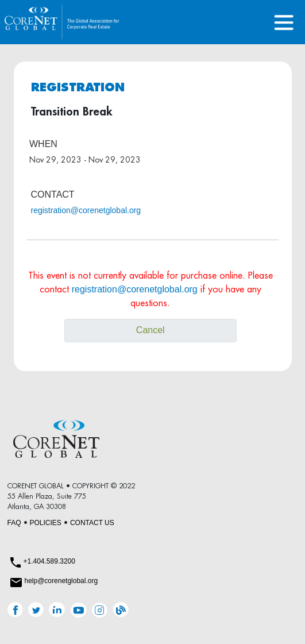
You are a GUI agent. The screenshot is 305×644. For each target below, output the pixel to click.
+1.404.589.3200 (49, 561)
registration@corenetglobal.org (86, 210)
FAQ (14, 523)
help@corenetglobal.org (61, 581)
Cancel (150, 330)
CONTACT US (92, 523)
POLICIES (46, 523)
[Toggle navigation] (284, 22)
